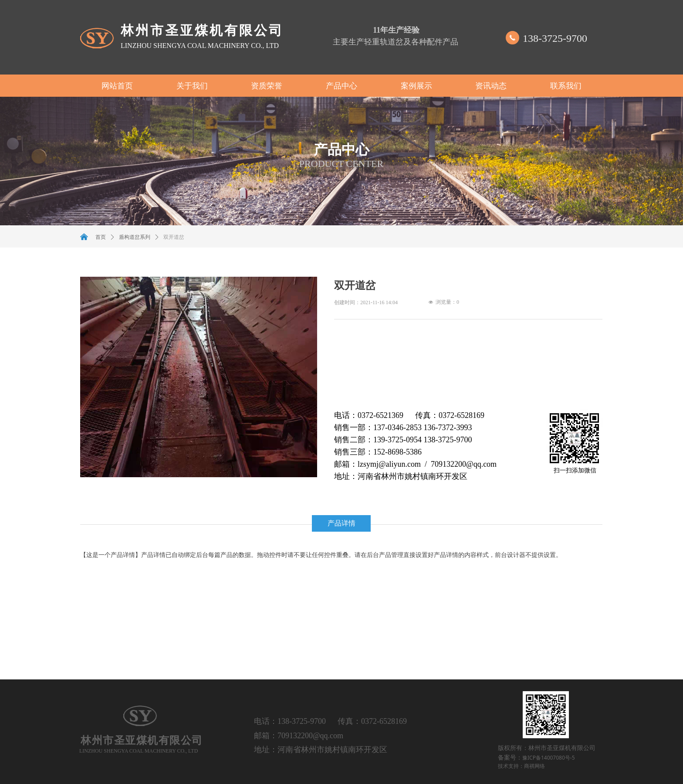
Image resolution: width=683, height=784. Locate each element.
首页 (101, 237)
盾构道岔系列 (135, 237)
